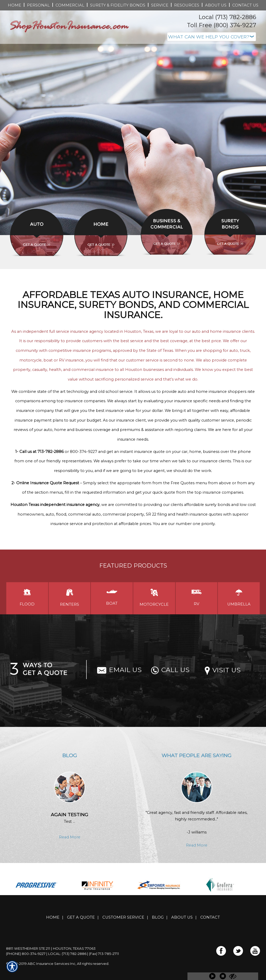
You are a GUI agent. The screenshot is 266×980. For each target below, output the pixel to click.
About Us (182, 917)
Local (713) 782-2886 (227, 17)
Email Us (119, 670)
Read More (70, 837)
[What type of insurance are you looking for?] (212, 37)
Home (53, 917)
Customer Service (123, 917)
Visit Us (223, 670)
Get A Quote (81, 917)
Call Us (170, 670)
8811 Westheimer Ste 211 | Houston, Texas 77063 (51, 948)
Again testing (70, 815)
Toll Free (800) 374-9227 (221, 25)
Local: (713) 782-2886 (67, 954)
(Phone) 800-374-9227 (26, 954)
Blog (158, 917)
